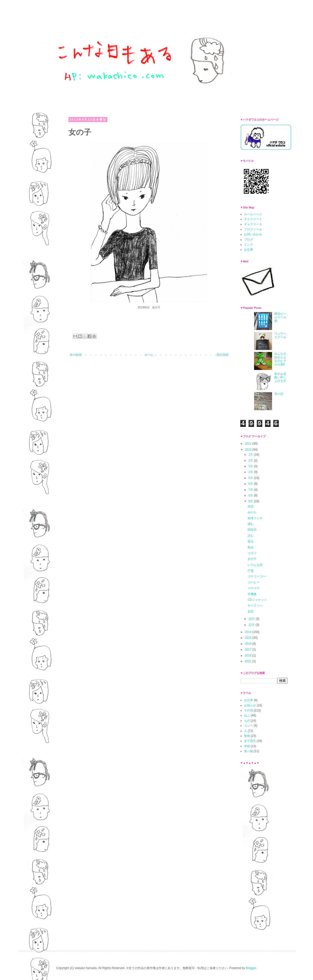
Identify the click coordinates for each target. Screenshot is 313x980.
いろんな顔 (255, 565)
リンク (249, 245)
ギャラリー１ (253, 219)
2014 (249, 632)
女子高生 (250, 741)
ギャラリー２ (253, 224)
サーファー (255, 606)
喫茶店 (252, 530)
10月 (252, 619)
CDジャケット (257, 600)
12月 (252, 625)
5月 (251, 478)
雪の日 (279, 394)
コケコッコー (257, 576)
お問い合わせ (253, 234)
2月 (251, 461)
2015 (249, 638)
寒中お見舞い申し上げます (280, 378)
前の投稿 (223, 355)
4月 (251, 472)
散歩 (251, 547)
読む (251, 536)
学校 (247, 746)
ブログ (249, 240)
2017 (249, 650)
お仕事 (249, 250)
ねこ (247, 715)
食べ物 (249, 751)
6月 (251, 484)
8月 (251, 495)
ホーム (149, 355)
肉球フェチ (255, 518)
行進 (251, 571)
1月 (251, 455)
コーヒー (254, 582)
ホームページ (253, 214)
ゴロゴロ (254, 588)
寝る (251, 541)
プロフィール (253, 229)
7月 (251, 490)
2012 (249, 444)
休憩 (251, 506)
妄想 (251, 612)
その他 (249, 710)
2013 (249, 450)
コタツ (252, 553)
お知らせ (250, 705)
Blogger (251, 968)
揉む (251, 524)
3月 (251, 466)
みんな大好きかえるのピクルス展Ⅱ (280, 359)
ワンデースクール (280, 335)
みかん (252, 512)
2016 (249, 644)
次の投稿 (76, 355)
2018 (249, 655)
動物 (247, 736)
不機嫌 (252, 594)
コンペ (249, 726)
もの (247, 721)
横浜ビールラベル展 (280, 317)
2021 (249, 661)
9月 (251, 501)
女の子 (252, 559)
